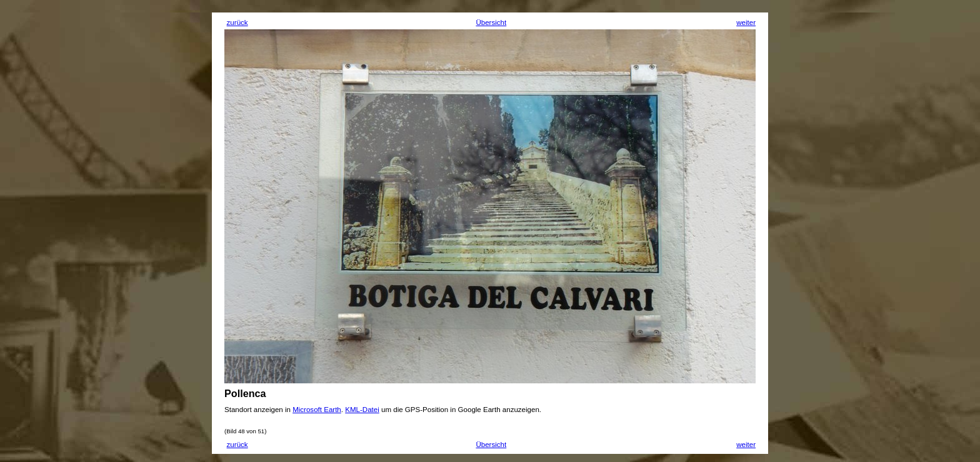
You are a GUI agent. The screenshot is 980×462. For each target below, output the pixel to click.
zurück (237, 22)
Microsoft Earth (317, 410)
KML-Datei (362, 410)
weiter (746, 22)
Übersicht (491, 22)
